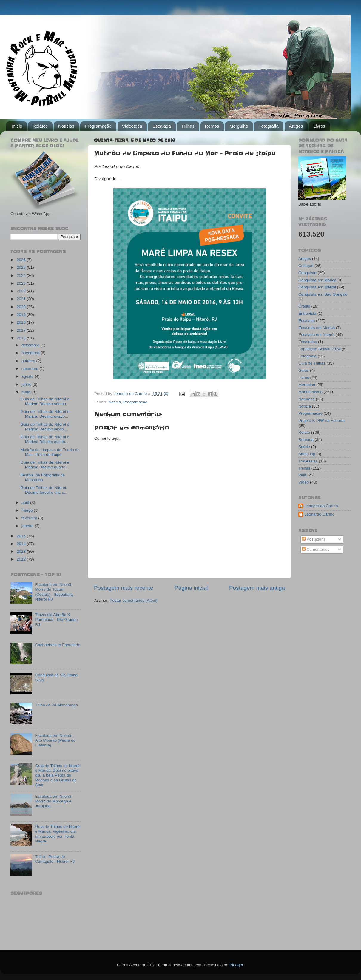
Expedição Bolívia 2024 (319, 349)
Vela (302, 475)
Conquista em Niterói (317, 287)
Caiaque (306, 266)
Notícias (66, 126)
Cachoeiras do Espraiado (58, 645)
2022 (22, 291)
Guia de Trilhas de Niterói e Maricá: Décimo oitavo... (45, 414)
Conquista (307, 273)
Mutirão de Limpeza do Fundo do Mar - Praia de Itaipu (50, 452)
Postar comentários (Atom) (134, 600)
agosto (28, 376)
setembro (30, 369)
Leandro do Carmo (321, 506)
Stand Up (307, 454)
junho (27, 384)
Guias (304, 370)
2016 (22, 338)
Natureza (307, 399)
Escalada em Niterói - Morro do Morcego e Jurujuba (54, 801)
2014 (22, 544)
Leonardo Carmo (319, 514)
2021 (22, 299)
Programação (98, 126)
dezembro (31, 345)
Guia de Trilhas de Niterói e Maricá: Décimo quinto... (45, 439)
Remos (212, 126)
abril (26, 503)
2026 (22, 260)
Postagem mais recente (124, 588)
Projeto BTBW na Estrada (321, 420)
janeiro (28, 526)
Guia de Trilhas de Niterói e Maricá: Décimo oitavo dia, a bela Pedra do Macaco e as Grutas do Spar (58, 775)
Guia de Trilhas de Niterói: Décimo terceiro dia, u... (44, 490)
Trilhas (188, 126)
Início (17, 126)
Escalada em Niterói (316, 335)
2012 (22, 559)
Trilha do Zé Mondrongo (56, 705)
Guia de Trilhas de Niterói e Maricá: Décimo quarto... (45, 465)
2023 (22, 283)
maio (26, 392)
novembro (31, 353)
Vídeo (304, 482)
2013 (22, 551)
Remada (306, 440)
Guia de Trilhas (312, 363)
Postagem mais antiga (257, 588)
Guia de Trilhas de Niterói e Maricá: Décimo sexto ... (45, 427)
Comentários (316, 549)
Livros (319, 126)
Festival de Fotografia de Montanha (43, 477)
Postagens (314, 539)
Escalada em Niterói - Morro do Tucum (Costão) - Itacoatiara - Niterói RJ (55, 592)
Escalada (162, 126)
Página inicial (191, 588)
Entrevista (307, 313)
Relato (304, 432)
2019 (22, 315)
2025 (22, 267)
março (28, 510)
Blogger (236, 965)
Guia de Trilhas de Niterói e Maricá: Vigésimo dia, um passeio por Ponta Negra (58, 834)
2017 (22, 330)
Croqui (304, 306)
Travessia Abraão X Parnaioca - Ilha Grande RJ (56, 619)
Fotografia (269, 126)
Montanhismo (310, 392)
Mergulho (239, 126)
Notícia (115, 402)
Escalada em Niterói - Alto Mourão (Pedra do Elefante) (55, 740)
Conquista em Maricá (317, 280)
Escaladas (308, 342)
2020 (22, 307)
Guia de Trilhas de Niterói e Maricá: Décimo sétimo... (45, 401)
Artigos (296, 126)
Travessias (308, 461)
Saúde (304, 447)
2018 (22, 322)
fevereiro (30, 518)
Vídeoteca (132, 126)
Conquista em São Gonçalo (323, 294)
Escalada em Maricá (317, 328)
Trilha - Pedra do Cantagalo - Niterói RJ (55, 859)
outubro (29, 361)
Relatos (40, 126)
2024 (22, 276)
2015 (22, 536)
